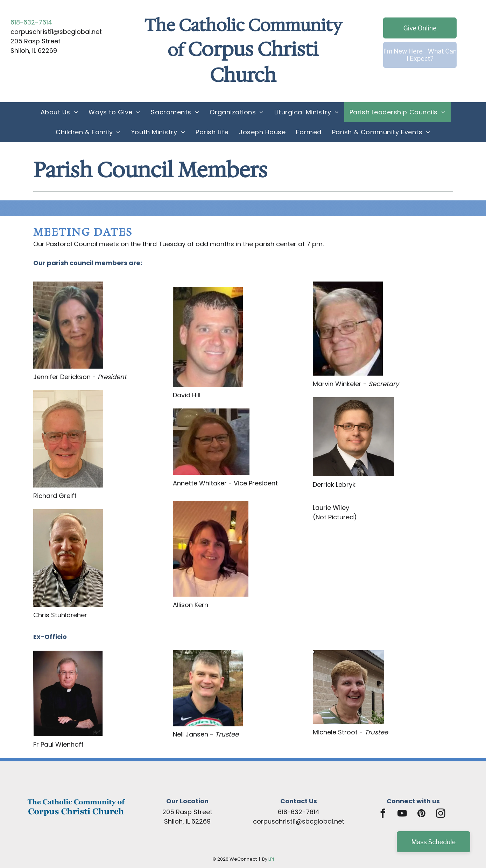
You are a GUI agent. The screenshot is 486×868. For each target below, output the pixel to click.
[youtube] (402, 814)
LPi (271, 859)
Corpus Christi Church (253, 62)
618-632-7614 (31, 22)
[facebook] (383, 814)
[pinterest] (422, 814)
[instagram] (441, 814)
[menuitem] (59, 112)
